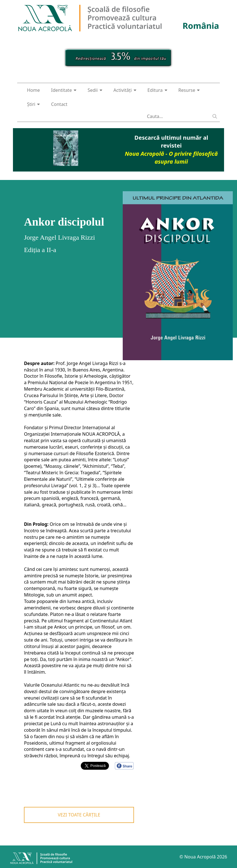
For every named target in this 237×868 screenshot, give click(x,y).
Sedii (95, 90)
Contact (59, 104)
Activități (125, 90)
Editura (157, 90)
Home (33, 90)
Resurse (189, 90)
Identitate (64, 90)
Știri (33, 104)
